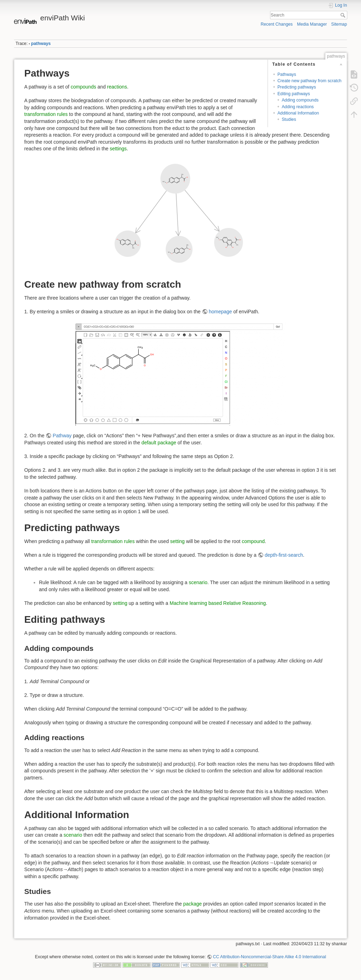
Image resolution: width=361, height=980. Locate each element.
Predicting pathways (297, 87)
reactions (117, 87)
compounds (83, 87)
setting (178, 541)
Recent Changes (277, 24)
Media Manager (312, 24)
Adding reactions (298, 107)
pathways (41, 44)
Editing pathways (294, 94)
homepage (220, 312)
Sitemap (339, 24)
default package (159, 443)
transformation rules (46, 114)
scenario (198, 582)
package (193, 904)
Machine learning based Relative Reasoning (218, 603)
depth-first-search (284, 555)
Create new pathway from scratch (309, 81)
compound (253, 541)
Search (344, 15)
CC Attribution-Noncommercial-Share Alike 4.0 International (269, 957)
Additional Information (298, 113)
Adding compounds (300, 100)
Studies (289, 119)
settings (118, 149)
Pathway (62, 436)
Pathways (287, 74)
